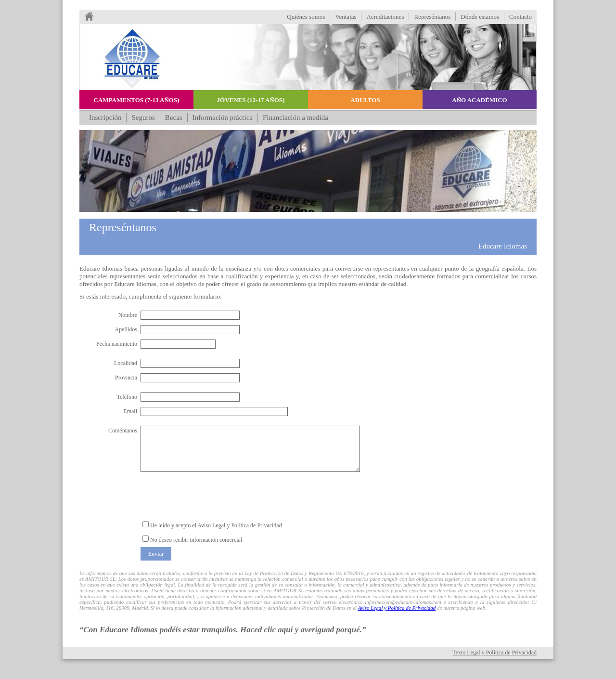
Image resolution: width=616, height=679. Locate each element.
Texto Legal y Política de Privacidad (494, 653)
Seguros (143, 118)
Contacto (520, 17)
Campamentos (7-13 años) (137, 100)
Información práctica (223, 118)
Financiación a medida (295, 118)
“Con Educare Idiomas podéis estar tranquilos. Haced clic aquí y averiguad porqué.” (223, 630)
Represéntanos (432, 17)
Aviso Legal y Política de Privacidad (397, 608)
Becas (174, 118)
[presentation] (214, 496)
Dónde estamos (480, 17)
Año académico (479, 100)
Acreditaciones (385, 17)
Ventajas (346, 17)
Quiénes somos (306, 17)
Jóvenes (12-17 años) (251, 100)
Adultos (365, 100)
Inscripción (105, 118)
